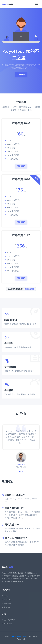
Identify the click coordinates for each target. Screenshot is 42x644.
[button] (20, 471)
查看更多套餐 (30, 289)
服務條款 (6, 604)
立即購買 (21, 166)
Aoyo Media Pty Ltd (20, 636)
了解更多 (21, 75)
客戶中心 (6, 600)
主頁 (5, 596)
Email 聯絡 (7, 624)
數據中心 (6, 607)
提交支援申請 (8, 620)
